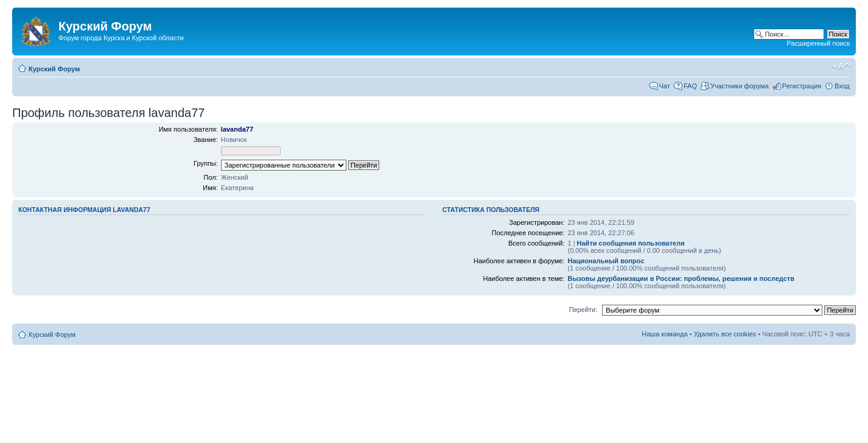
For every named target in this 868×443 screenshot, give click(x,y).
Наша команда (664, 334)
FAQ (690, 86)
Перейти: (583, 310)
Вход (842, 86)
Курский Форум (54, 69)
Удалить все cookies (725, 334)
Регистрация (802, 86)
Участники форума (740, 86)
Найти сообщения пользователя (631, 243)
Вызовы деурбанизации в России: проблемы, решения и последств (681, 278)
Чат (665, 86)
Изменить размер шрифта (841, 66)
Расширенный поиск (818, 43)
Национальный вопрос (606, 261)
